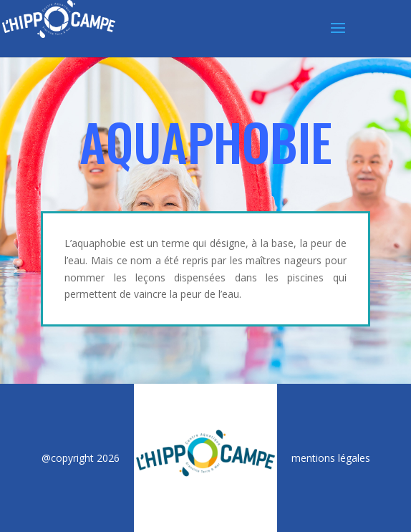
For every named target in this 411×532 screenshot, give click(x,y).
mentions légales (331, 458)
